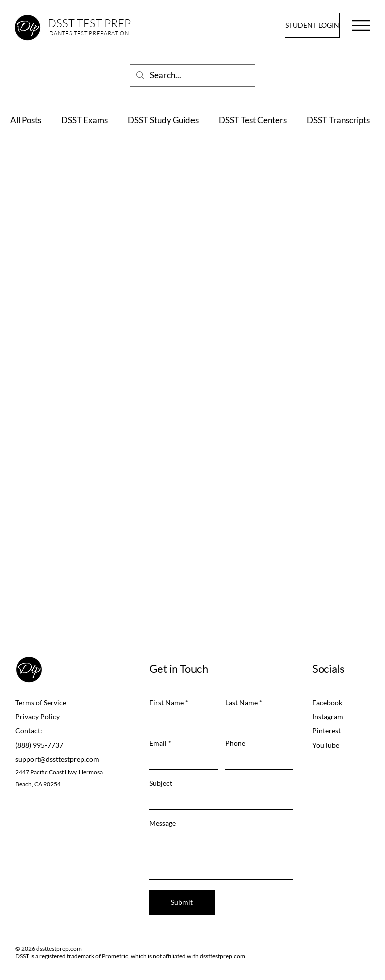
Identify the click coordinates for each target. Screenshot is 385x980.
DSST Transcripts (338, 120)
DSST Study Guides (163, 120)
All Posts (26, 120)
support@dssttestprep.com (57, 759)
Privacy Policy (37, 717)
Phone (235, 743)
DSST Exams (84, 120)
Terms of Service (41, 703)
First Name (167, 703)
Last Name (241, 703)
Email (158, 743)
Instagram (328, 717)
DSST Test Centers (253, 120)
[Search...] (192, 75)
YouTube (326, 745)
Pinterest (327, 731)
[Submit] (182, 902)
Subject (161, 783)
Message (163, 823)
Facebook (327, 703)
